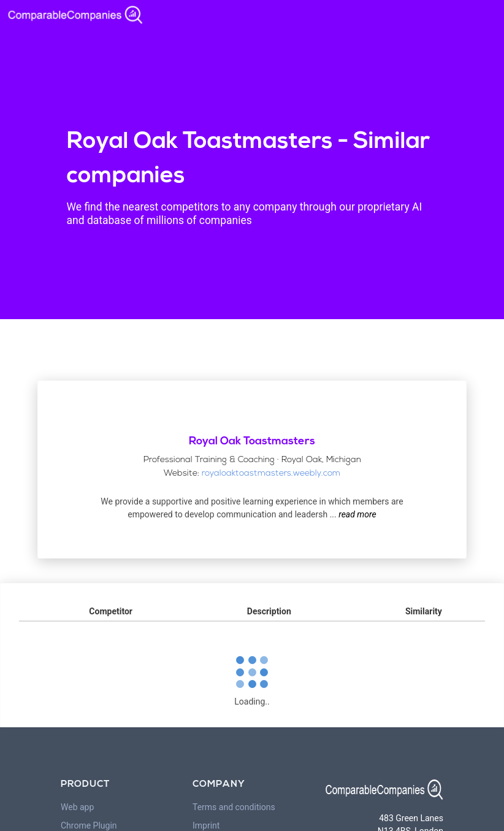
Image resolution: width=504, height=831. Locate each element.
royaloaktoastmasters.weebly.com (271, 473)
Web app (77, 807)
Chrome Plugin (89, 825)
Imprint (206, 825)
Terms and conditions (234, 807)
